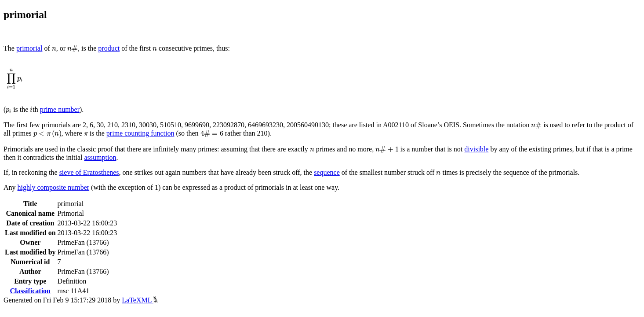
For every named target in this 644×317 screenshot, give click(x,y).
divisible (476, 149)
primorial (29, 48)
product (109, 48)
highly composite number (54, 187)
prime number (60, 109)
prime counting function (140, 133)
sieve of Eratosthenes (89, 172)
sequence (327, 172)
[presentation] (54, 49)
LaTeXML (140, 300)
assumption (100, 157)
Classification (30, 291)
